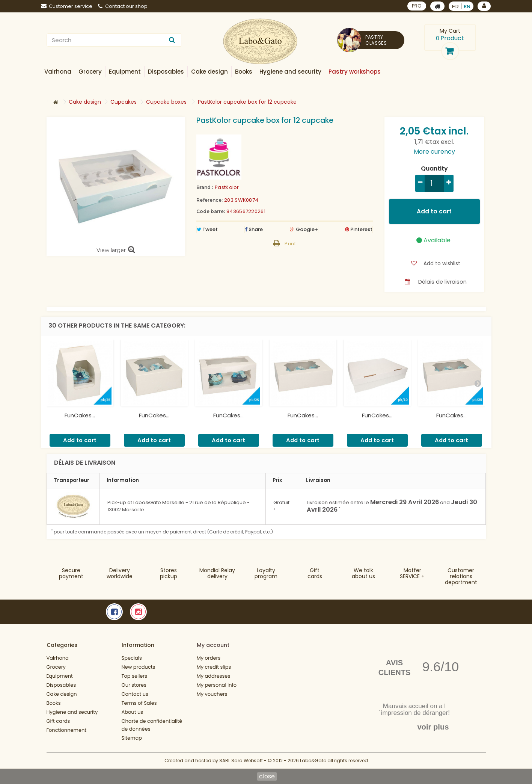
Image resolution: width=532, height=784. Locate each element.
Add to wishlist (441, 263)
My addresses (214, 676)
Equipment (60, 676)
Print (290, 244)
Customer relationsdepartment (461, 576)
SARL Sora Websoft (241, 761)
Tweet (207, 229)
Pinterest (359, 229)
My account (213, 645)
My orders (209, 658)
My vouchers (212, 694)
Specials (132, 658)
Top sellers (135, 676)
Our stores (134, 685)
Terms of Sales (139, 703)
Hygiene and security (72, 712)
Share (254, 229)
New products (139, 667)
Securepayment (71, 573)
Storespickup (169, 573)
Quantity (434, 169)
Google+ (304, 229)
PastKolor (227, 187)
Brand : (205, 187)
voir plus (433, 727)
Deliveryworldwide (120, 573)
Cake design (62, 694)
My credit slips (214, 667)
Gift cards (315, 573)
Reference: (209, 200)
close (267, 776)
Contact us (135, 694)
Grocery (56, 667)
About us (133, 712)
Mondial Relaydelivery (217, 573)
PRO (417, 6)
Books (54, 703)
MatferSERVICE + (412, 573)
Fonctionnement (67, 730)
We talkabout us (363, 573)
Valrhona (58, 658)
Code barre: (211, 211)
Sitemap (132, 738)
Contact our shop (123, 6)
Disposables (61, 685)
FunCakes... (80, 415)
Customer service (67, 6)
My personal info (217, 685)
